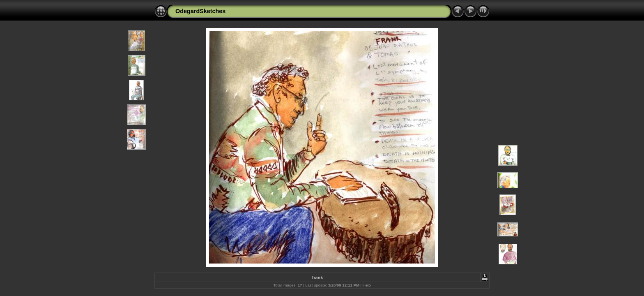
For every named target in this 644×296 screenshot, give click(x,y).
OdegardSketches (200, 11)
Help (367, 285)
